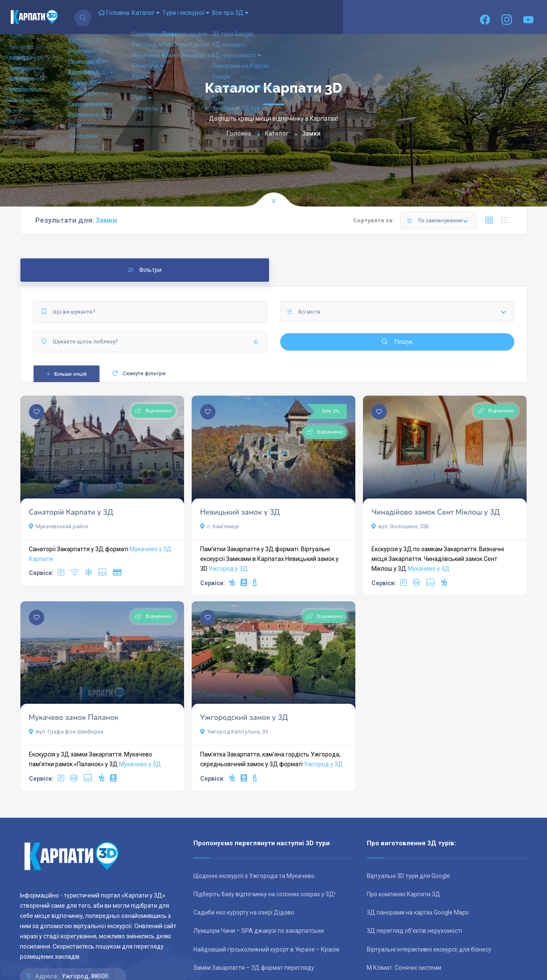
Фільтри (145, 270)
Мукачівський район (59, 526)
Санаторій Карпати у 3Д (71, 512)
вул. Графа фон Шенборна (66, 732)
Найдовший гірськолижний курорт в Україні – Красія (266, 949)
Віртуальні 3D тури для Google (408, 876)
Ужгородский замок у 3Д (244, 718)
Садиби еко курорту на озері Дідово (244, 912)
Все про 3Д (275, 17)
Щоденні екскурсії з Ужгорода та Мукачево (254, 876)
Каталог (165, 17)
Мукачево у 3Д (151, 549)
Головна (120, 17)
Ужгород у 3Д (228, 569)
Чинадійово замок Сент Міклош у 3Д (436, 512)
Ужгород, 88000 (85, 976)
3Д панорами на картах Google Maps (418, 912)
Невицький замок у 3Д (240, 512)
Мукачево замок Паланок (74, 718)
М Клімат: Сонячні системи (404, 968)
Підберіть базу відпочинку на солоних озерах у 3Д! (264, 894)
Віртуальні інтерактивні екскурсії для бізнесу (429, 949)
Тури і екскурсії (218, 17)
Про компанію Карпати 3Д (404, 894)
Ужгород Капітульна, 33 (234, 732)
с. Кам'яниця (220, 526)
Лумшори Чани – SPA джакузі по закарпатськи (259, 931)
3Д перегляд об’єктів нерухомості (414, 931)
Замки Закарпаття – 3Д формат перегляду (254, 968)
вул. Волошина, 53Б (400, 526)
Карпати (41, 559)
